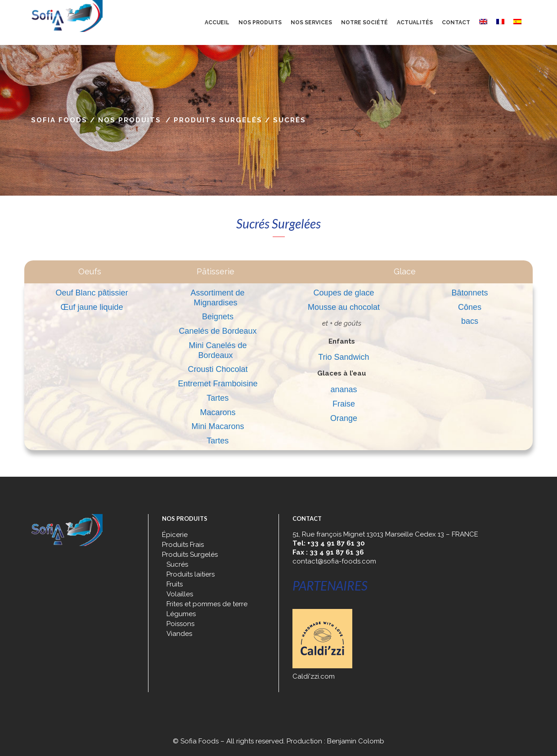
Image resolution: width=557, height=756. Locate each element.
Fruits (175, 584)
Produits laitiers (191, 574)
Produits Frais (183, 545)
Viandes (179, 634)
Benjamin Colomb (356, 741)
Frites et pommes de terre (207, 604)
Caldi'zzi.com (314, 676)
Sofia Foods (59, 120)
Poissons (180, 624)
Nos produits (130, 120)
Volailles (180, 594)
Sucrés (177, 564)
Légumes (181, 614)
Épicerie (175, 535)
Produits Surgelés (218, 120)
